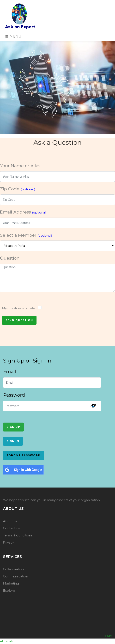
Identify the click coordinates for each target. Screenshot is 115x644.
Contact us (11, 528)
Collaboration (13, 569)
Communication (16, 576)
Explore (9, 591)
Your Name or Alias (20, 166)
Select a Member (26, 235)
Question (10, 258)
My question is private (19, 308)
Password (14, 395)
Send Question (19, 320)
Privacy (9, 542)
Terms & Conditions (18, 535)
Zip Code (18, 189)
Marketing (11, 583)
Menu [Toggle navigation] (14, 36)
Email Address (23, 212)
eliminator (8, 641)
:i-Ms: (108, 636)
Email (10, 372)
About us (10, 521)
